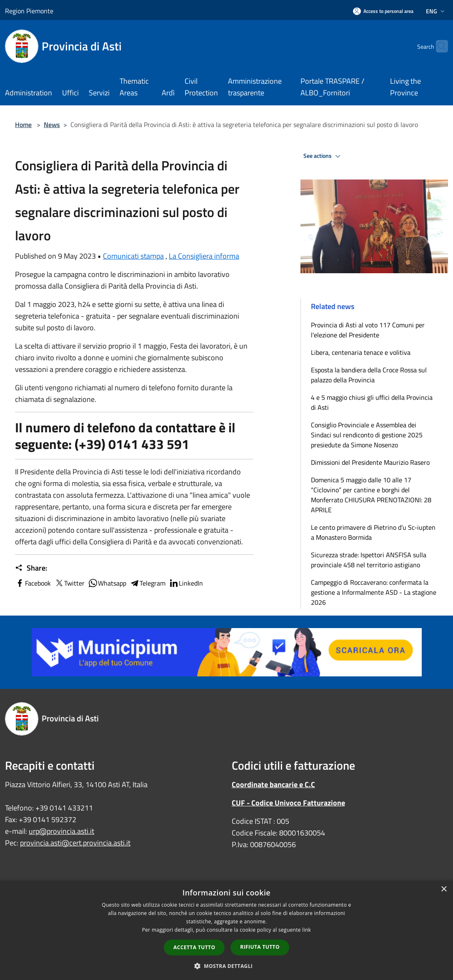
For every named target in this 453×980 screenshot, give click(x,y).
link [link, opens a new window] (307, 930)
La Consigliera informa (204, 256)
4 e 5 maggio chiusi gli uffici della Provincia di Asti (372, 402)
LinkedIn (186, 583)
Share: (31, 568)
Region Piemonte (29, 11)
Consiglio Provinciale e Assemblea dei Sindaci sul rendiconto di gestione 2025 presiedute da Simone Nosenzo (367, 435)
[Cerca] (438, 46)
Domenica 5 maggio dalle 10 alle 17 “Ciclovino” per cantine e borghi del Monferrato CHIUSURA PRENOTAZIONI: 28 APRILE (371, 495)
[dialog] (226, 930)
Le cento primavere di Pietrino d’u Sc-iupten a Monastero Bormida (373, 532)
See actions (323, 156)
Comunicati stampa (133, 256)
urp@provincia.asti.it (61, 831)
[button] (227, 966)
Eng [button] (436, 11)
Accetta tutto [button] (194, 947)
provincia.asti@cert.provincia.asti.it (75, 843)
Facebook (33, 583)
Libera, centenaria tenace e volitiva (361, 352)
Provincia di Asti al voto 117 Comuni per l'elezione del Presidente (368, 330)
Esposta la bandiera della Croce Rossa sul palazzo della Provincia (369, 375)
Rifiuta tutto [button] (260, 947)
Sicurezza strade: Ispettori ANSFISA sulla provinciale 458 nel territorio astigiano (369, 560)
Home (23, 125)
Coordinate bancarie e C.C (273, 784)
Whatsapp (107, 583)
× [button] (444, 889)
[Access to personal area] (383, 11)
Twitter (69, 583)
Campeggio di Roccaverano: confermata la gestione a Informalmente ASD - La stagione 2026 (374, 592)
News (52, 125)
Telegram (148, 583)
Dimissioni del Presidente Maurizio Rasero (370, 462)
